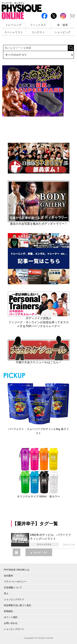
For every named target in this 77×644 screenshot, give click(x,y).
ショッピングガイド (14, 599)
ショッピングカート (14, 629)
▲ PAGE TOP (39, 553)
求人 (6, 593)
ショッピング (62, 32)
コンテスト (38, 32)
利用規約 (8, 611)
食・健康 (62, 25)
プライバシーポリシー (15, 582)
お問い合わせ (11, 623)
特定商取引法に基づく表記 (17, 605)
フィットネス (38, 25)
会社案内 (8, 576)
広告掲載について (13, 587)
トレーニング (14, 25)
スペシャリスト (14, 32)
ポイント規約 (11, 617)
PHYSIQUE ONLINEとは (17, 570)
